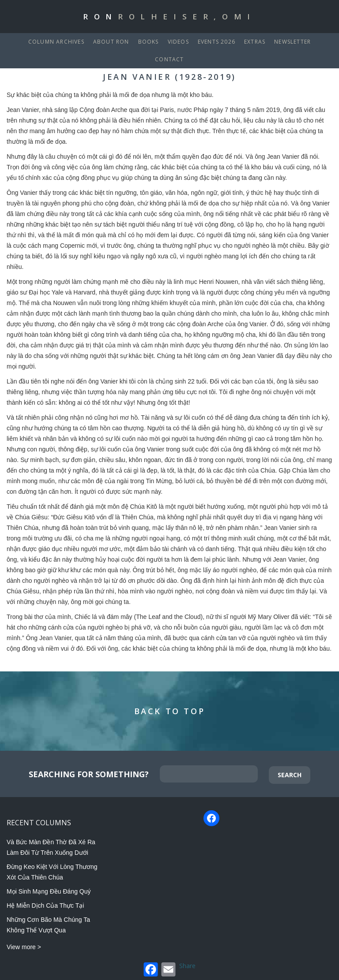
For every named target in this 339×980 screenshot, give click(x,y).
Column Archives (56, 42)
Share (187, 966)
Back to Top (170, 711)
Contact (169, 59)
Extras (255, 42)
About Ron (111, 42)
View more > (24, 947)
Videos (178, 42)
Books (149, 42)
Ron (169, 17)
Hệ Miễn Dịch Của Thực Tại (45, 905)
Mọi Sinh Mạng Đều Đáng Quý (49, 891)
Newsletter (292, 42)
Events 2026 (217, 42)
